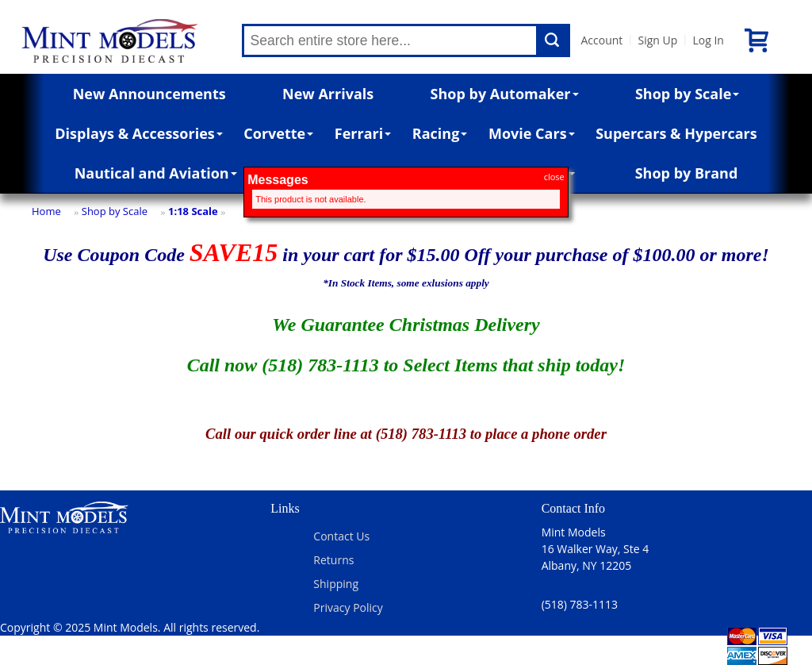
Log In (708, 40)
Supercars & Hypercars (676, 133)
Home (46, 211)
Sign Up (657, 40)
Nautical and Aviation (156, 173)
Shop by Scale (687, 94)
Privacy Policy (348, 607)
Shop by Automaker (505, 94)
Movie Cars (532, 133)
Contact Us (341, 536)
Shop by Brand (687, 173)
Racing (440, 133)
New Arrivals (328, 94)
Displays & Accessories (138, 133)
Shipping (336, 584)
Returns (333, 560)
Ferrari (363, 133)
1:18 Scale (193, 211)
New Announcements (149, 94)
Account (602, 40)
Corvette (278, 133)
